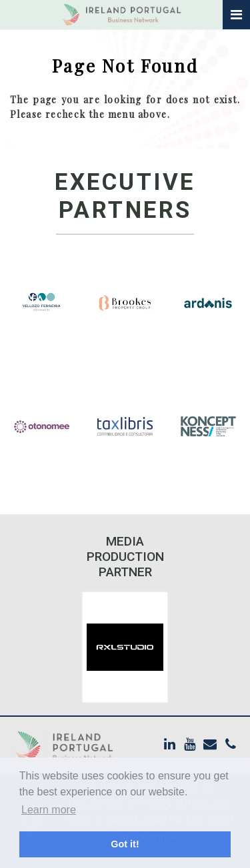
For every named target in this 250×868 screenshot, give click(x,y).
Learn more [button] (49, 810)
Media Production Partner (125, 557)
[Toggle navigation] (236, 15)
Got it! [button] (125, 844)
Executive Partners (125, 196)
